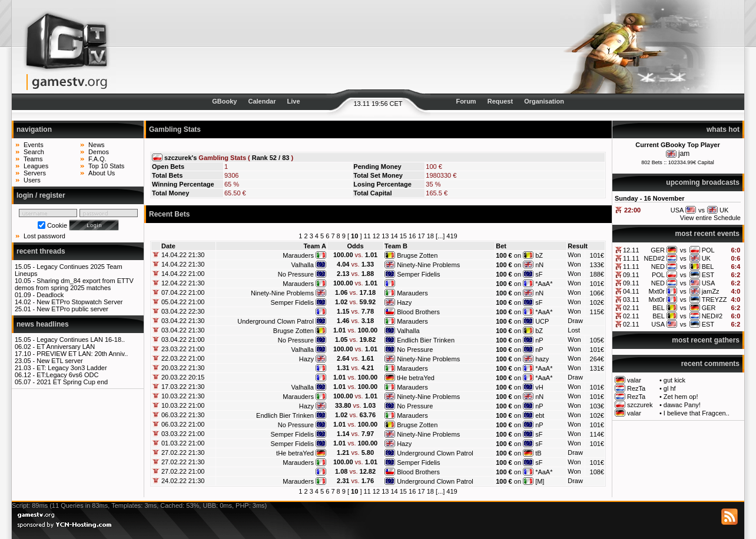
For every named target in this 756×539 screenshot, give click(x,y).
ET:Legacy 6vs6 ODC (67, 375)
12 (376, 236)
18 (430, 236)
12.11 (631, 250)
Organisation (544, 101)
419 (452, 236)
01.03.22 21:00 (183, 443)
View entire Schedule (710, 218)
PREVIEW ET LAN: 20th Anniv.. (82, 354)
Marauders (298, 255)
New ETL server (59, 361)
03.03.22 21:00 (183, 434)
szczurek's (180, 158)
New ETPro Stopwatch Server (79, 302)
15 (403, 236)
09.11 (631, 275)
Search (34, 152)
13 (385, 236)
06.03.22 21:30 (183, 415)
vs (683, 250)
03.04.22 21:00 (183, 340)
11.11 (631, 258)
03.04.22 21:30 (183, 321)
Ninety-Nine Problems (428, 265)
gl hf (670, 388)
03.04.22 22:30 (183, 311)
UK (706, 258)
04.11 (631, 291)
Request (500, 101)
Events (34, 145)
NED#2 (654, 258)
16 (412, 236)
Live (294, 101)
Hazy (404, 302)
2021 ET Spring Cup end (72, 382)
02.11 (631, 308)
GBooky (224, 101)
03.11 (631, 300)
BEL (708, 267)
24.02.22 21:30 (183, 481)
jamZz (711, 291)
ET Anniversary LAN (66, 347)
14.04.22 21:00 (183, 274)
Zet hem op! (681, 397)
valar (634, 380)
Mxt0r (656, 291)
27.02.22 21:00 (183, 471)
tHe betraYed (416, 378)
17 (421, 236)
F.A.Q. (97, 159)
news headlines (43, 324)
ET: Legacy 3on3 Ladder (72, 368)
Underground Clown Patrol (276, 321)
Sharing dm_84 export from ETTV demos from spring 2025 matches (74, 284)
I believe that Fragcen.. (697, 413)
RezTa (636, 388)
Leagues (36, 166)
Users (32, 180)
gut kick (674, 380)
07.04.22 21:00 (183, 292)
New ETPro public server (72, 309)
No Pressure (296, 274)
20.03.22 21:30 (183, 368)
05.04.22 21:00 (183, 302)
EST (708, 275)
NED (658, 267)
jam (684, 154)
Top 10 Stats (106, 166)
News (97, 145)
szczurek (640, 405)
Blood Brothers (418, 312)
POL (708, 250)
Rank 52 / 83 (271, 158)
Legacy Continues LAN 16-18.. (81, 340)
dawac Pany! (682, 405)
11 (367, 236)
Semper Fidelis (418, 274)
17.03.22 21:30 (183, 387)
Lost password (44, 236)
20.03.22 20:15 (183, 377)
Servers (35, 173)
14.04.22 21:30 (183, 255)
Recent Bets (169, 214)
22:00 (632, 210)
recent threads (41, 251)
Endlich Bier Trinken (426, 340)
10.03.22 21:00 (183, 405)
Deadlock (50, 295)
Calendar (262, 101)
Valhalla (303, 265)
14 (394, 236)
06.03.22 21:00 (183, 424)
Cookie (57, 225)
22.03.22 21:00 (183, 358)
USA (709, 283)
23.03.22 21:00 (183, 349)
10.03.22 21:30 (183, 396)
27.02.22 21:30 (183, 453)
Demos (99, 152)
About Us (102, 173)
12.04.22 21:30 (183, 283)
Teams (33, 159)
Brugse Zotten (417, 255)
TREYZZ (714, 300)
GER (658, 250)
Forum (466, 101)
